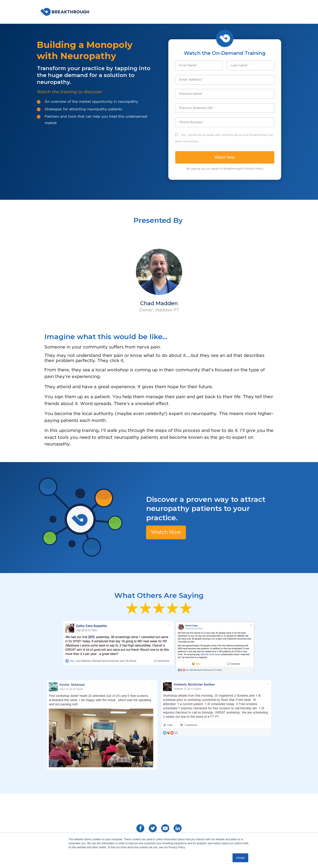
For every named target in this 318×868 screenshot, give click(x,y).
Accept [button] (240, 858)
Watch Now (167, 532)
